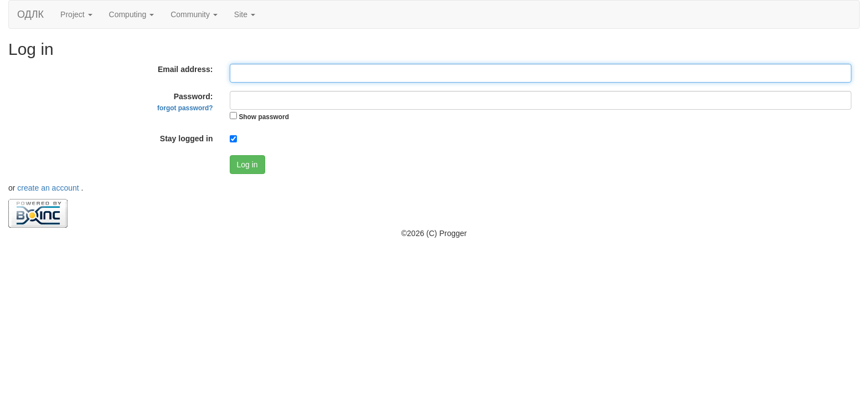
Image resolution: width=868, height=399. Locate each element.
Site (245, 14)
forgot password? (185, 108)
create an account (49, 188)
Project (76, 14)
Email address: (185, 69)
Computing (132, 14)
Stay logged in (187, 139)
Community (194, 14)
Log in (247, 165)
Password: (185, 102)
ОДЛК (30, 14)
